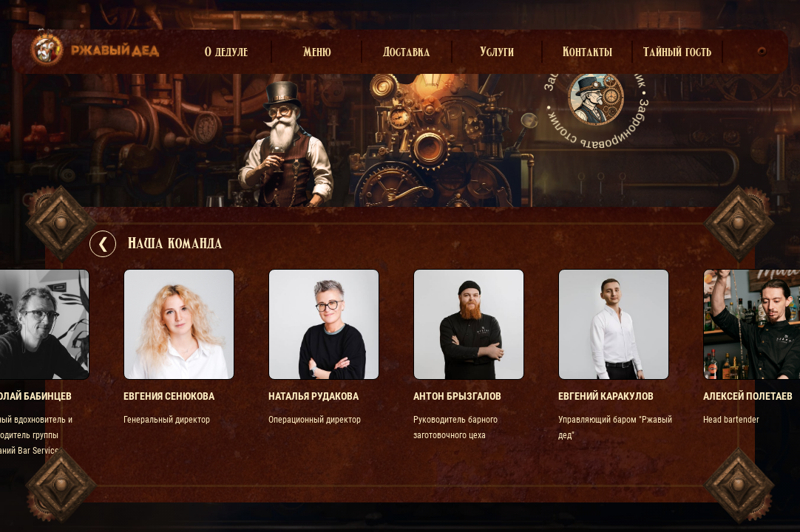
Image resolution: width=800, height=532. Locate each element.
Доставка (407, 52)
